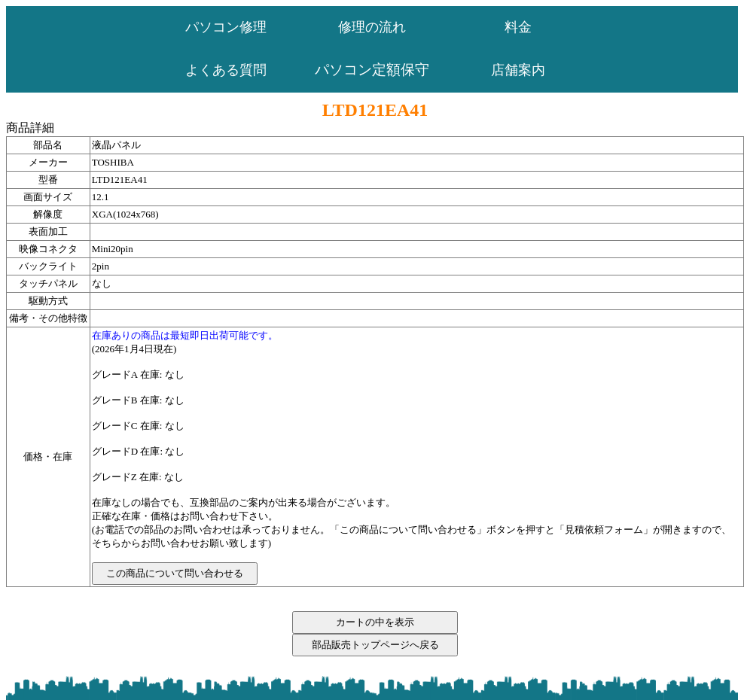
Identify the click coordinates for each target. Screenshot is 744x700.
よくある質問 (226, 70)
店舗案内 (518, 70)
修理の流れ (372, 27)
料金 (518, 27)
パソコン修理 (226, 27)
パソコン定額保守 (372, 70)
